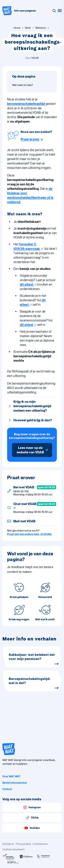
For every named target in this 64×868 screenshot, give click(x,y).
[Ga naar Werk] (28, 28)
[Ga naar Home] (17, 28)
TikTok (32, 818)
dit (28, 284)
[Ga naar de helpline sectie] (36, 139)
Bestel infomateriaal (15, 783)
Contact (7, 789)
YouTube (32, 828)
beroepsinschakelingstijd (26, 104)
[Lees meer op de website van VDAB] (32, 450)
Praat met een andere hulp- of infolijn (29, 534)
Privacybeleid (23, 844)
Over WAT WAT (11, 776)
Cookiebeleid (40, 844)
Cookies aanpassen (14, 849)
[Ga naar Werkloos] (41, 28)
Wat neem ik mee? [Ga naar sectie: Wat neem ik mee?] (23, 85)
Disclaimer (8, 844)
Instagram (32, 807)
